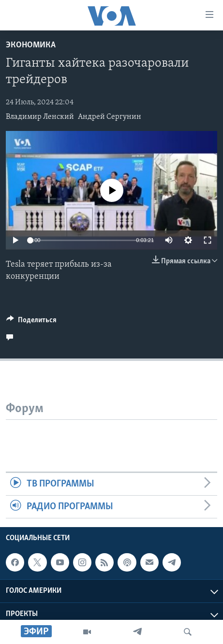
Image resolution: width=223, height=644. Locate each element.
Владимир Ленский (40, 117)
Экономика (31, 45)
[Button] (31, 322)
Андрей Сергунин (110, 117)
